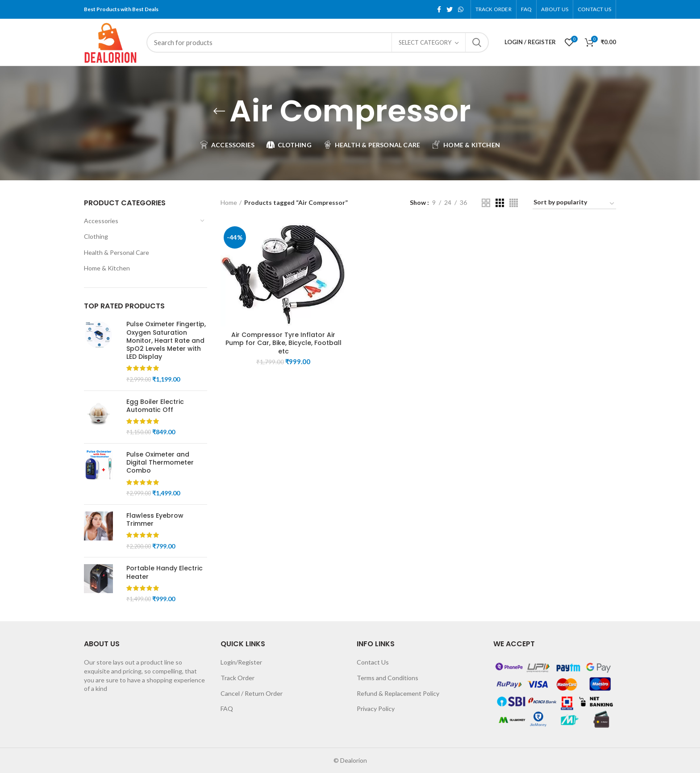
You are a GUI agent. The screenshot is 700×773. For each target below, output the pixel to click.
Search (477, 42)
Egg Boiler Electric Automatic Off (155, 406)
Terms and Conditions (387, 678)
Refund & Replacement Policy (398, 693)
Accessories (101, 221)
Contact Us (373, 662)
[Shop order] (574, 204)
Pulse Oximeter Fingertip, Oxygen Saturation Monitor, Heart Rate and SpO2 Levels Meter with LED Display (166, 340)
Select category (425, 42)
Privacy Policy (376, 709)
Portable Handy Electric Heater (165, 572)
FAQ (227, 709)
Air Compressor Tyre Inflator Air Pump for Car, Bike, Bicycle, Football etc (283, 343)
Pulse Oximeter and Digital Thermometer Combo (160, 463)
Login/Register (241, 662)
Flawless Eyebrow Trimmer (155, 519)
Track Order (237, 678)
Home (229, 202)
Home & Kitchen (107, 268)
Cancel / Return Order (252, 693)
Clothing (96, 236)
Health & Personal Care (117, 252)
